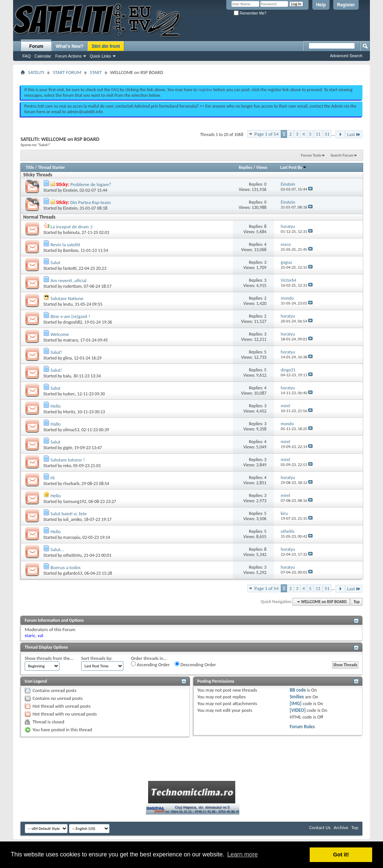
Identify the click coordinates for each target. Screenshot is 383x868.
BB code (298, 690)
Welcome (60, 334)
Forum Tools (311, 155)
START (96, 72)
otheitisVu (73, 555)
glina (68, 358)
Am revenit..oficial (68, 280)
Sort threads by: (97, 658)
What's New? (70, 46)
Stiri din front (106, 46)
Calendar (43, 56)
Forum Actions (68, 56)
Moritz (69, 412)
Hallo (56, 424)
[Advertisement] (191, 78)
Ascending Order (150, 664)
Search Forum (342, 155)
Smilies (297, 697)
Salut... (57, 549)
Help (321, 5)
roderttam (73, 286)
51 (327, 134)
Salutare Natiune (67, 298)
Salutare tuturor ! (68, 460)
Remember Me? (250, 13)
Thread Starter (52, 167)
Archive (341, 827)
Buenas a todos (65, 567)
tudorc (69, 394)
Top (356, 602)
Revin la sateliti (65, 245)
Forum (36, 46)
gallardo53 (73, 573)
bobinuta (71, 232)
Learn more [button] (242, 854)
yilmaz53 (71, 430)
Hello (56, 406)
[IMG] (295, 703)
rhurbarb (71, 484)
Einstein (70, 190)
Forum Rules (302, 727)
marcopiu (72, 537)
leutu (68, 304)
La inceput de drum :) (72, 227)
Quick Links (100, 56)
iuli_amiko (73, 519)
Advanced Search (346, 56)
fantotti (70, 268)
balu (67, 376)
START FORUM (67, 72)
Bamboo (71, 250)
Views (262, 167)
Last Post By (293, 167)
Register (346, 5)
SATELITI (36, 72)
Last (354, 134)
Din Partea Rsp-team (91, 202)
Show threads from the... (49, 658)
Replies (245, 167)
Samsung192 (75, 501)
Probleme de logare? (91, 184)
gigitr (68, 448)
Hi (53, 478)
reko (67, 466)
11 (318, 134)
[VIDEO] (298, 710)
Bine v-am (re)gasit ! (70, 316)
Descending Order (195, 664)
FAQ (27, 56)
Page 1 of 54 (266, 134)
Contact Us (320, 827)
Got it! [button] (341, 855)
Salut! (56, 352)
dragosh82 (73, 322)
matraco (71, 340)
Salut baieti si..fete (69, 514)
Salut (55, 262)
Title (30, 167)
